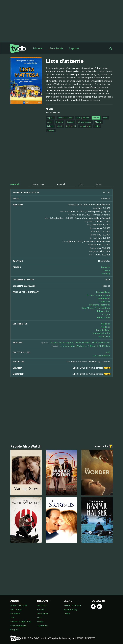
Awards (41, 609)
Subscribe (15, 613)
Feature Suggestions (21, 621)
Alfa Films (105, 324)
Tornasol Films (103, 292)
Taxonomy (42, 626)
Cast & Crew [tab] (38, 184)
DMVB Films (104, 298)
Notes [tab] (99, 184)
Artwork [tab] (61, 184)
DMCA (67, 613)
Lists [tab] (81, 184)
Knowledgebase (18, 626)
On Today (42, 605)
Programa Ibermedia (100, 305)
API (12, 617)
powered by (104, 446)
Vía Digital (105, 314)
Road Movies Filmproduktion (96, 308)
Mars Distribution (101, 333)
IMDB (108, 352)
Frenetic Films (103, 330)
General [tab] (14, 184)
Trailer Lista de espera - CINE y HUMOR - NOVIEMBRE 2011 (80, 342)
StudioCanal (105, 302)
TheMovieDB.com (101, 355)
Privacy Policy (70, 609)
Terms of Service (72, 605)
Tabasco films (104, 311)
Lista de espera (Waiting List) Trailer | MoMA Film (85, 346)
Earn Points (56, 48)
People (41, 621)
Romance (106, 267)
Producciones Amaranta (98, 295)
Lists (39, 617)
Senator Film (104, 336)
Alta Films (105, 327)
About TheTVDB (19, 605)
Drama (107, 270)
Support (74, 48)
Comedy (106, 273)
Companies (43, 613)
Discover (38, 48)
